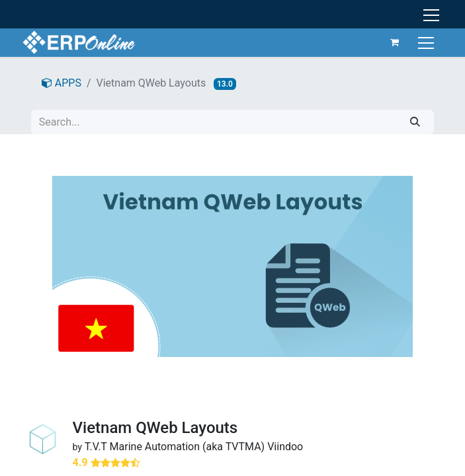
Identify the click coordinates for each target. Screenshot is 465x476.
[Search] (415, 122)
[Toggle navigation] (428, 42)
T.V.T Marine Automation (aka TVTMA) (175, 447)
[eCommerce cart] (395, 42)
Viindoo (285, 447)
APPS (62, 83)
